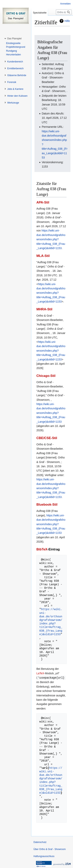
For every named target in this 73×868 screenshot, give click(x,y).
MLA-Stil (43, 256)
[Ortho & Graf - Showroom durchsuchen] (64, 12)
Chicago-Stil (46, 376)
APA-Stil (43, 202)
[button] (14, 39)
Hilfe (67, 21)
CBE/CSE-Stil (47, 438)
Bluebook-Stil (47, 505)
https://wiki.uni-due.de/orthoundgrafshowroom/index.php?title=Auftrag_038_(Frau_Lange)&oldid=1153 (51, 239)
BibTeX (42, 549)
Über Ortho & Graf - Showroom (50, 849)
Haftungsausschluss (44, 856)
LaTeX (40, 673)
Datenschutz (40, 842)
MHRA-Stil (44, 309)
